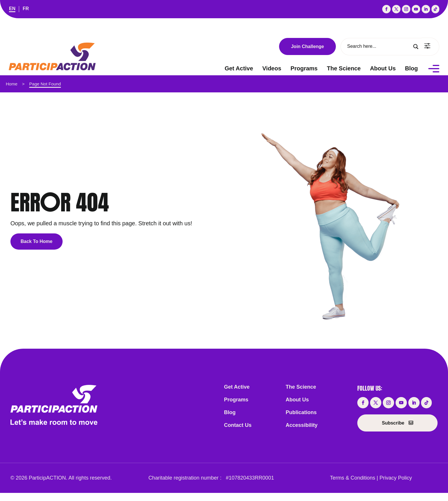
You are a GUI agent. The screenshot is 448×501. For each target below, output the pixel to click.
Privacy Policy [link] (396, 478)
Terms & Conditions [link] (353, 478)
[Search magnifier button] (416, 47)
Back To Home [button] (37, 241)
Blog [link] (411, 68)
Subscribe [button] (393, 423)
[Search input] (379, 46)
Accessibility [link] (302, 425)
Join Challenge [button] (307, 46)
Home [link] (12, 84)
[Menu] (434, 68)
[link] (12, 9)
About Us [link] (383, 68)
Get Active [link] (239, 68)
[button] (386, 9)
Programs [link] (304, 68)
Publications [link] (301, 412)
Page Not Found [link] (45, 84)
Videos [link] (272, 68)
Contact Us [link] (238, 425)
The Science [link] (344, 68)
